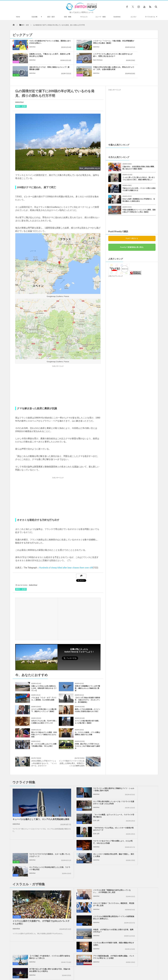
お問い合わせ (90, 968)
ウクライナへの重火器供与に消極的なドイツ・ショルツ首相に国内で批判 (90, 777)
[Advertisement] (58, 373)
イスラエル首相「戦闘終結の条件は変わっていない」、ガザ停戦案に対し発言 (90, 840)
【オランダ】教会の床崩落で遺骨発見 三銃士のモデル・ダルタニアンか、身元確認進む (87, 687)
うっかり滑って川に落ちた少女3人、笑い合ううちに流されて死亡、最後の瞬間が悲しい (139, 165)
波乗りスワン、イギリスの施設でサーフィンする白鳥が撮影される (40, 919)
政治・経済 (51, 17)
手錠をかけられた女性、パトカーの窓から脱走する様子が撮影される (139, 176)
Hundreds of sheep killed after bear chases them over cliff (66, 555)
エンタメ (133, 17)
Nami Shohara (34, 62)
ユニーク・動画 (100, 17)
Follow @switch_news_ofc (88, 646)
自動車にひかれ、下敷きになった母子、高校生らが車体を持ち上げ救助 (138, 43)
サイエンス (84, 17)
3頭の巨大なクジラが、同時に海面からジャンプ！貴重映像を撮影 (90, 55)
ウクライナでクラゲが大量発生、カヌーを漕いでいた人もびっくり (138, 803)
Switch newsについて (42, 968)
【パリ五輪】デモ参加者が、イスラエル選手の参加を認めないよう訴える (138, 866)
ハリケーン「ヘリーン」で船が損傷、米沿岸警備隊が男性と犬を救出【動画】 (90, 43)
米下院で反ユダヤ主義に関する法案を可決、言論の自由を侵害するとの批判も (138, 879)
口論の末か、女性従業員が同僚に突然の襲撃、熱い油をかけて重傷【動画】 (139, 155)
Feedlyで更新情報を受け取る (132, 234)
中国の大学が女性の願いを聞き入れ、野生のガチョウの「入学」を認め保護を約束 (138, 56)
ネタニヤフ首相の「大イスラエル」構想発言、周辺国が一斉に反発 (138, 840)
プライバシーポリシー (73, 968)
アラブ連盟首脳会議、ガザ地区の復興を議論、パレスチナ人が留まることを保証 (90, 879)
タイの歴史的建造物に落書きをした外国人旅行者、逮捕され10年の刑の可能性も (40, 951)
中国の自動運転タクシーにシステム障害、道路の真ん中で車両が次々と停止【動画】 (139, 198)
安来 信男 (80, 794)
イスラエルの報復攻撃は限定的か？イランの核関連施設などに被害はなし (90, 853)
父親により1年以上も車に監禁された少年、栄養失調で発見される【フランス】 (44, 675)
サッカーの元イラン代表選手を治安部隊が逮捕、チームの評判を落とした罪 (40, 930)
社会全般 (35, 17)
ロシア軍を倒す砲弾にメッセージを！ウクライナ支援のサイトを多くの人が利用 (138, 777)
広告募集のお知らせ (127, 968)
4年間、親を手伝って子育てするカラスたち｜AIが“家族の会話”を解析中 (87, 733)
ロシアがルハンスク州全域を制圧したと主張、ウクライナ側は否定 (138, 816)
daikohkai (32, 49)
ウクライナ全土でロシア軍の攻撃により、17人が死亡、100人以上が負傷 (90, 804)
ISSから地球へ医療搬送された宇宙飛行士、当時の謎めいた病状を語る (139, 187)
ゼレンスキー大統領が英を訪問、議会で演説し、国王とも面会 (90, 816)
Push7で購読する (132, 225)
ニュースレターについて (107, 968)
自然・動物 (68, 17)
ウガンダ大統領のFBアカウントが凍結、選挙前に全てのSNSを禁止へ (42, 43)
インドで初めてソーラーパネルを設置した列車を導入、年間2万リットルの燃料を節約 (72, 750)
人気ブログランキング (115, 263)
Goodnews (117, 17)
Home (18, 17)
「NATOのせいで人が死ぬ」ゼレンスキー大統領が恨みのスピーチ (138, 789)
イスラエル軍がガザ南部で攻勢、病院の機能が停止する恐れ (90, 865)
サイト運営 (57, 968)
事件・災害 (64, 49)
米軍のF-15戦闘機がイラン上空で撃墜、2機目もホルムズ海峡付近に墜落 (87, 675)
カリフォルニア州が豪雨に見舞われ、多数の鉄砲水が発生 (40, 940)
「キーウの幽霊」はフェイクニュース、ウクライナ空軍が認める (90, 789)
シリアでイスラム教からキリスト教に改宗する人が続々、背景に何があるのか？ (42, 56)
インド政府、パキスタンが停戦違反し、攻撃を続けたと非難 (40, 908)
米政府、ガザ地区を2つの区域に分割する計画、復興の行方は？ (137, 852)
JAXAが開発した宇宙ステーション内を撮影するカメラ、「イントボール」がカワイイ (44, 750)
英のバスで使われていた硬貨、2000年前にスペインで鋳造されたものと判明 (44, 721)
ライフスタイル (150, 17)
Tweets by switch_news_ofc (84, 905)
